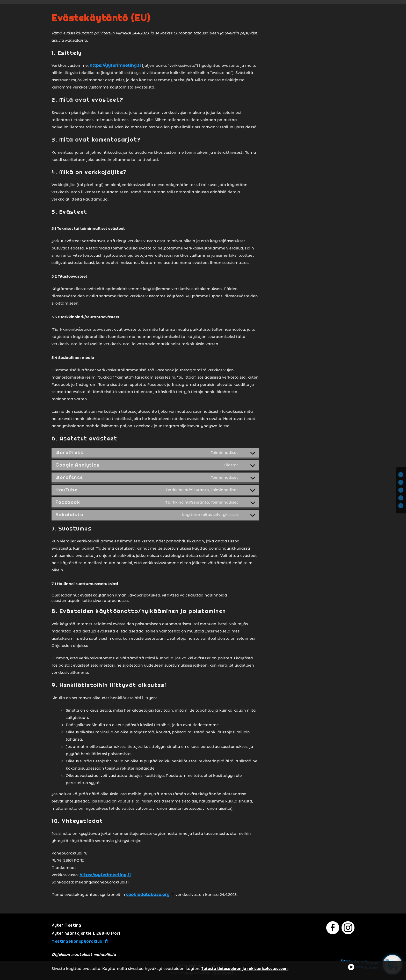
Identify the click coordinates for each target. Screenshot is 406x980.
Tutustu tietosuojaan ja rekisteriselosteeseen (244, 969)
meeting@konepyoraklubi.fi (80, 941)
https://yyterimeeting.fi (115, 65)
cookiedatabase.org (148, 894)
